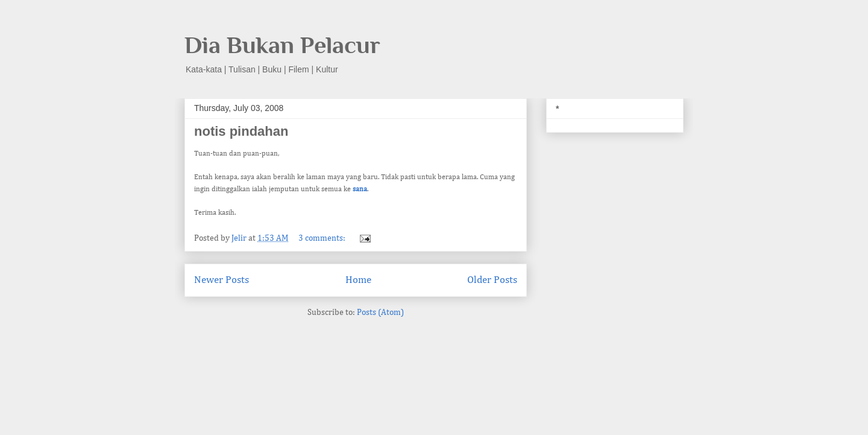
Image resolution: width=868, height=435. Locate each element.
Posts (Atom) (380, 313)
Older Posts (492, 280)
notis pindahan (241, 131)
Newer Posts (222, 280)
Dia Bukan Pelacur (282, 45)
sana (360, 189)
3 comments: (323, 238)
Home (358, 280)
